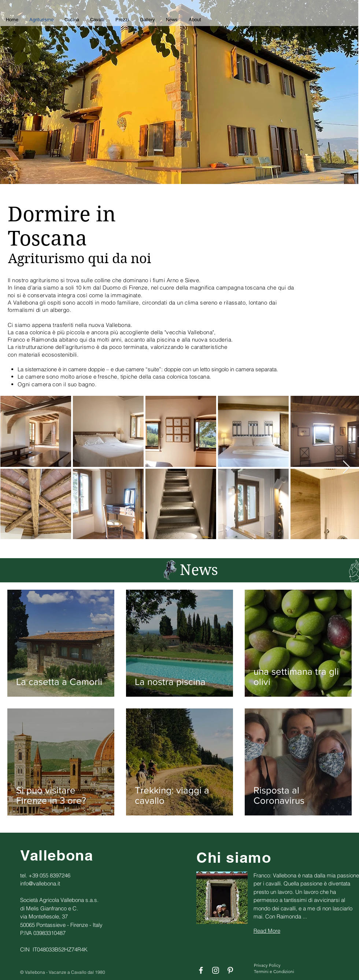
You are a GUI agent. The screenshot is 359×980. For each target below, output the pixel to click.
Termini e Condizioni (274, 971)
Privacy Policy (267, 965)
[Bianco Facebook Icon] (201, 970)
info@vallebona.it (40, 883)
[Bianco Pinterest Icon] (230, 970)
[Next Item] (346, 467)
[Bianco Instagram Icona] (216, 970)
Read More (267, 931)
